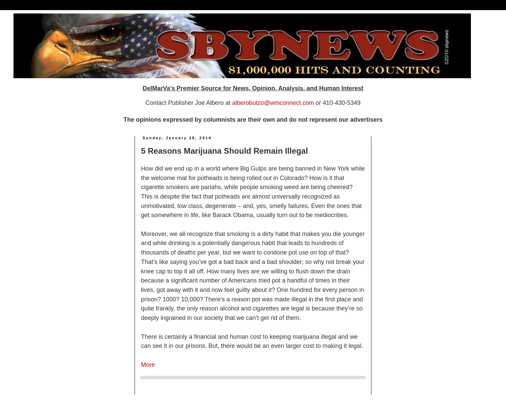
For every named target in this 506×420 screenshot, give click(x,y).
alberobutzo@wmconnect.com (273, 103)
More (148, 365)
